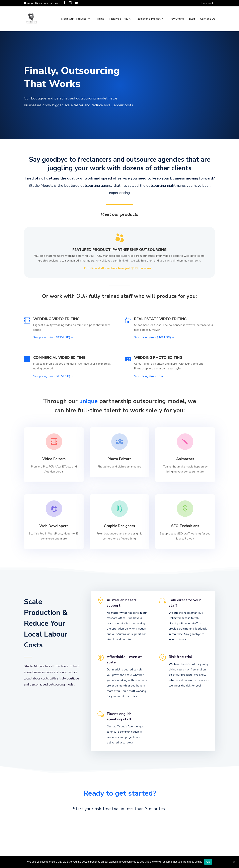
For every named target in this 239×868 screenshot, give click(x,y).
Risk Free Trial (119, 19)
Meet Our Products (74, 19)
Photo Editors (119, 458)
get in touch (118, 852)
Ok (208, 862)
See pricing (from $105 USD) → (154, 337)
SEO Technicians (185, 525)
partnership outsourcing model (142, 401)
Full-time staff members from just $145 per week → (120, 268)
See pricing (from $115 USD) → (53, 376)
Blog (192, 19)
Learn (54, 484)
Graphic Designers (119, 525)
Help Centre (208, 3)
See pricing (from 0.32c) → (151, 376)
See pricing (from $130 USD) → (53, 337)
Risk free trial (180, 664)
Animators (185, 459)
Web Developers (54, 525)
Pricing (100, 19)
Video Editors (54, 459)
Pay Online (177, 19)
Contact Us (208, 19)
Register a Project (149, 19)
